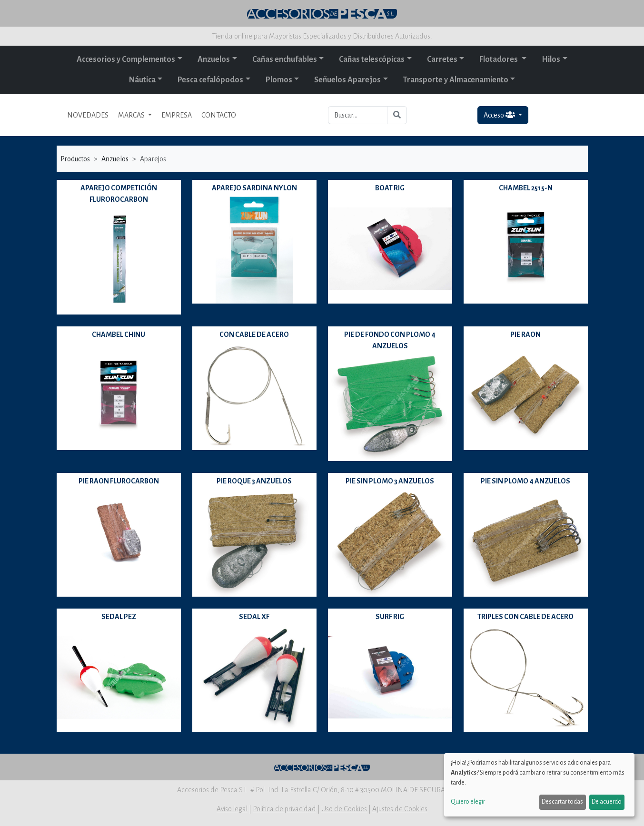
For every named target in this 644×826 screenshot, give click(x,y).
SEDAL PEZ (119, 617)
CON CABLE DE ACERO (254, 334)
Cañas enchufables (285, 59)
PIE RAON (525, 334)
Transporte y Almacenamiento (456, 80)
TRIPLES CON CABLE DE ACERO (525, 617)
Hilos (551, 59)
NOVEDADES (88, 115)
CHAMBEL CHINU (119, 334)
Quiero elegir (468, 802)
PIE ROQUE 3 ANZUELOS (254, 481)
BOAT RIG (390, 188)
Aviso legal (232, 809)
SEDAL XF (254, 617)
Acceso (500, 115)
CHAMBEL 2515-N (526, 188)
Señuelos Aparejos (347, 80)
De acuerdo (607, 802)
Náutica (142, 80)
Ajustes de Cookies (400, 809)
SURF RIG (390, 617)
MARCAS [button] (132, 115)
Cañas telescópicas (372, 59)
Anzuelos (214, 59)
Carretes (442, 59)
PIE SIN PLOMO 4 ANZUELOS (525, 481)
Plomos (279, 80)
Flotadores (499, 59)
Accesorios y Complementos (126, 59)
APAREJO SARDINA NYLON (254, 188)
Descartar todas (562, 802)
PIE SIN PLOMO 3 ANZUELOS (390, 481)
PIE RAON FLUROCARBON (119, 481)
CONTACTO (219, 115)
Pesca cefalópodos (210, 80)
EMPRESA (177, 115)
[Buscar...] (358, 115)
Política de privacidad (284, 809)
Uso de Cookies (344, 809)
